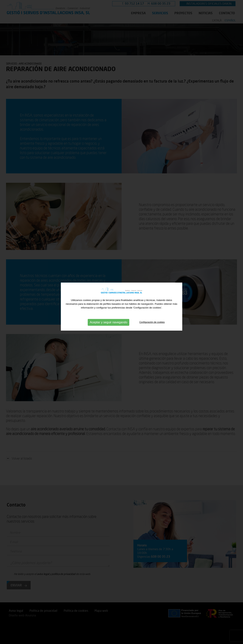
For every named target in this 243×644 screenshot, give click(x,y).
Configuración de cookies (152, 314)
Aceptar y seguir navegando (109, 314)
